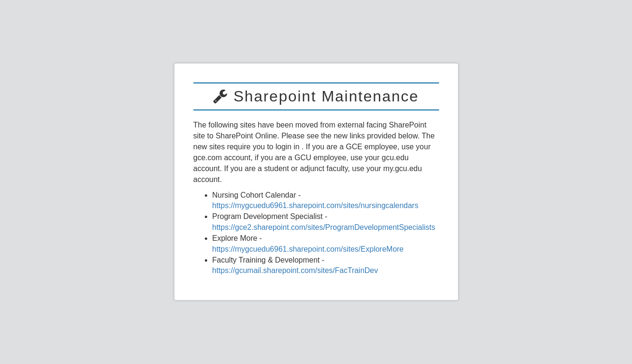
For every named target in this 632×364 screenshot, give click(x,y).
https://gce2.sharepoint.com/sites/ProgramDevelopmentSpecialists (324, 227)
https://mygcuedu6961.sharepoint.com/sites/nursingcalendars (316, 205)
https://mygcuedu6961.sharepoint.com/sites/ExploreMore (308, 249)
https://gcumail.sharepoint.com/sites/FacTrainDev (295, 270)
